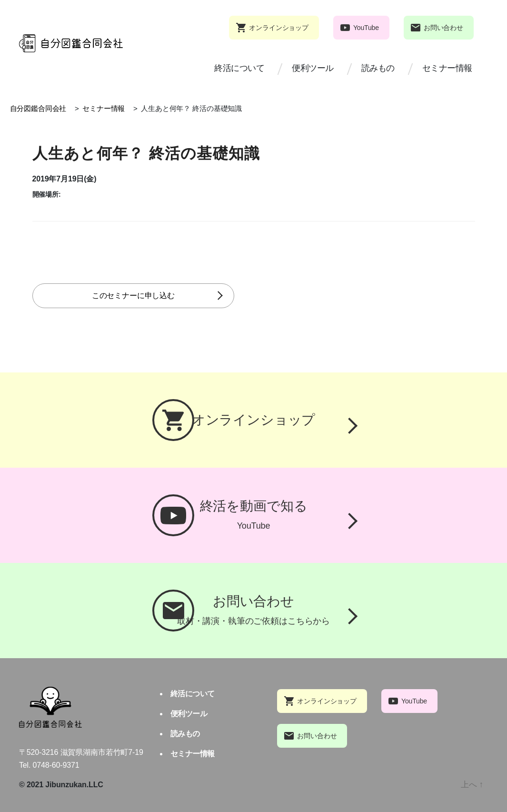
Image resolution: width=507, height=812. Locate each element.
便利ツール (313, 68)
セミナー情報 (447, 68)
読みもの (378, 68)
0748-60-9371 (56, 765)
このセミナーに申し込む (144, 296)
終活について (239, 68)
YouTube (366, 28)
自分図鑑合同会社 (38, 108)
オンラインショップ (279, 28)
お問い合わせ (443, 28)
